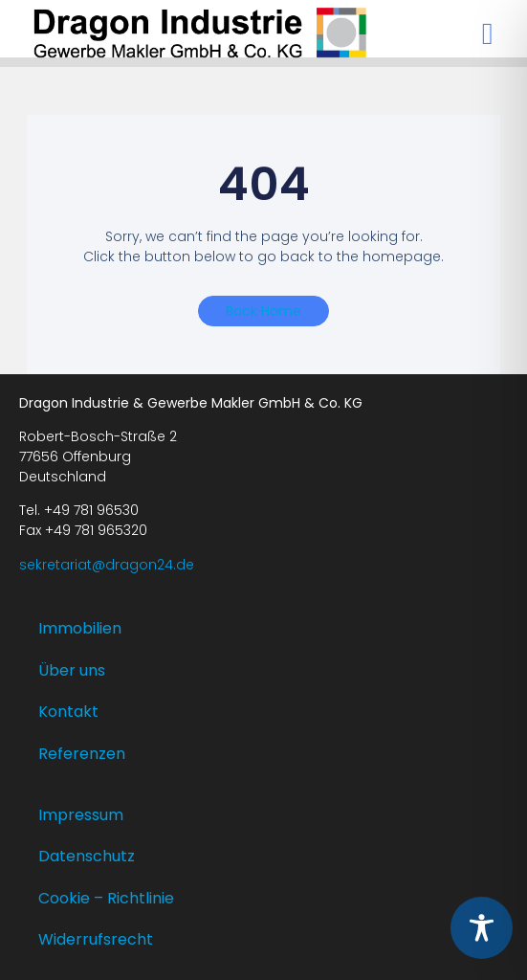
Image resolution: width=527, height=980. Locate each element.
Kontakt (68, 712)
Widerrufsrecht (96, 939)
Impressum (81, 815)
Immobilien (80, 628)
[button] (488, 33)
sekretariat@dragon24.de (107, 565)
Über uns (72, 670)
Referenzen (82, 754)
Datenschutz (87, 856)
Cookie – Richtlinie (106, 898)
